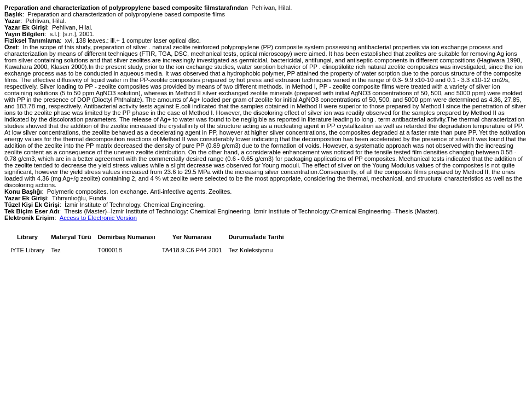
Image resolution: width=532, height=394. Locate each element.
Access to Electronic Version (98, 218)
